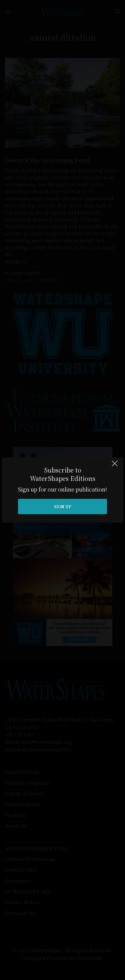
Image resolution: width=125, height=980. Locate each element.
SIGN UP (63, 506)
